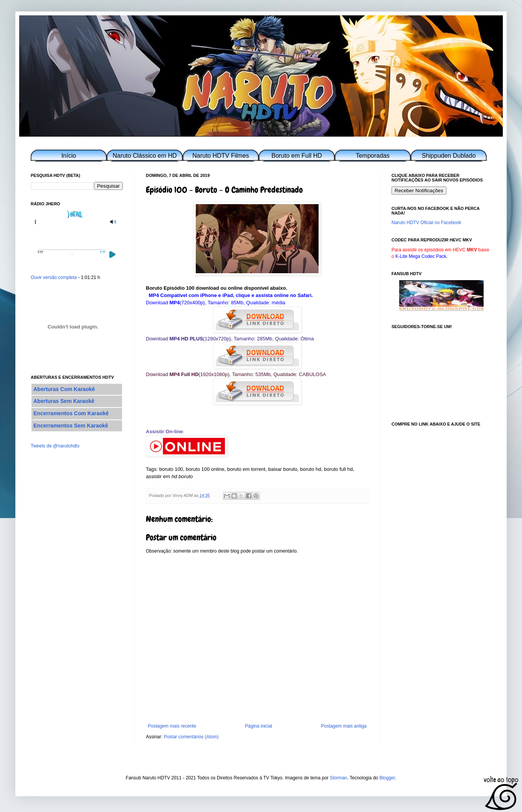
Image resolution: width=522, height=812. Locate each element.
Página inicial (259, 726)
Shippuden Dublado (449, 156)
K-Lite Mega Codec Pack (421, 256)
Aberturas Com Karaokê (64, 389)
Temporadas (373, 156)
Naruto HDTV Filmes (221, 156)
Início (69, 156)
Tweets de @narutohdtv (55, 446)
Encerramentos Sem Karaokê (71, 426)
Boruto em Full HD (297, 156)
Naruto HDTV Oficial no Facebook (426, 223)
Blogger (387, 778)
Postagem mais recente (172, 726)
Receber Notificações (419, 191)
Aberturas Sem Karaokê (64, 401)
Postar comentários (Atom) (191, 737)
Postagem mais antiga (344, 726)
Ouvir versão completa (54, 277)
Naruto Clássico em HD (145, 156)
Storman (338, 778)
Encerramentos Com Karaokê (71, 413)
